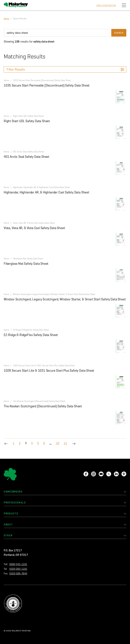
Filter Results (16, 69)
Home (6, 18)
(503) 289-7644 (18, 574)
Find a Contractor (106, 5)
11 (65, 443)
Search (119, 33)
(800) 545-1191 (18, 564)
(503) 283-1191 (18, 569)
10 (58, 443)
